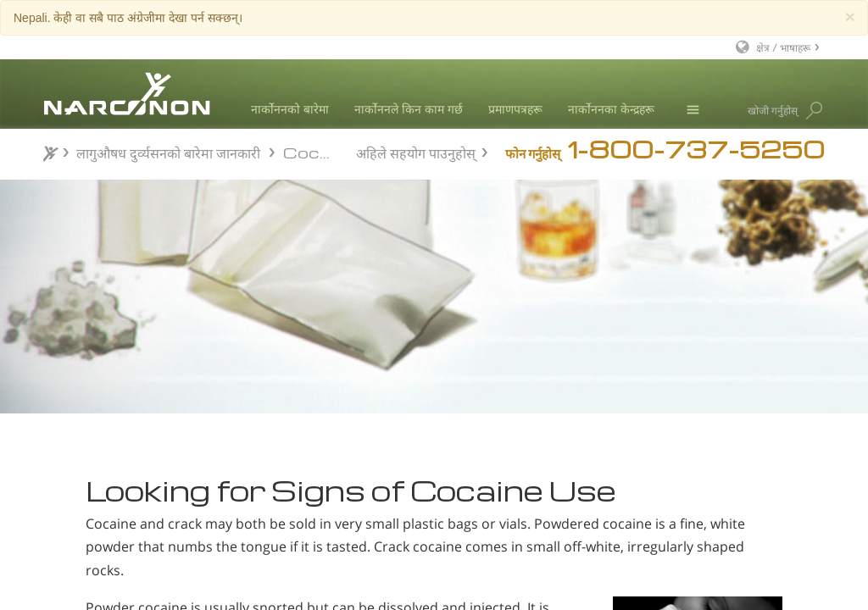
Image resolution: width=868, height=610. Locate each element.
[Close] (850, 17)
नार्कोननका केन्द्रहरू (611, 109)
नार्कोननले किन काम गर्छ (409, 109)
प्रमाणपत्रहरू (515, 109)
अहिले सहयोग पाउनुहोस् (416, 151)
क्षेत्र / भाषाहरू (783, 47)
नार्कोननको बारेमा (290, 109)
